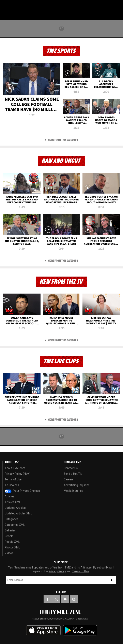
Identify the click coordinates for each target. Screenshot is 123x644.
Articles (10, 496)
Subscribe (112, 580)
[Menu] (6, 6)
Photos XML (12, 547)
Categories (11, 519)
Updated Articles (15, 508)
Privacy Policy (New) (18, 474)
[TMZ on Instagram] (74, 599)
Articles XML (13, 502)
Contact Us (71, 468)
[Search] (117, 6)
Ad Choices (12, 485)
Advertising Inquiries (77, 485)
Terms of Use (13, 479)
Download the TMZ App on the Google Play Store (80, 630)
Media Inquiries (73, 491)
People (9, 536)
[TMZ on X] (56, 599)
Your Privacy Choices (22, 491)
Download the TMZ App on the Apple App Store (43, 630)
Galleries (10, 530)
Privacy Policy (57, 571)
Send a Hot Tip (73, 474)
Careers (69, 479)
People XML (12, 542)
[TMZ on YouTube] (65, 599)
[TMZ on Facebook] (48, 599)
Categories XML (15, 525)
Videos (9, 553)
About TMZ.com (15, 468)
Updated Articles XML (18, 513)
